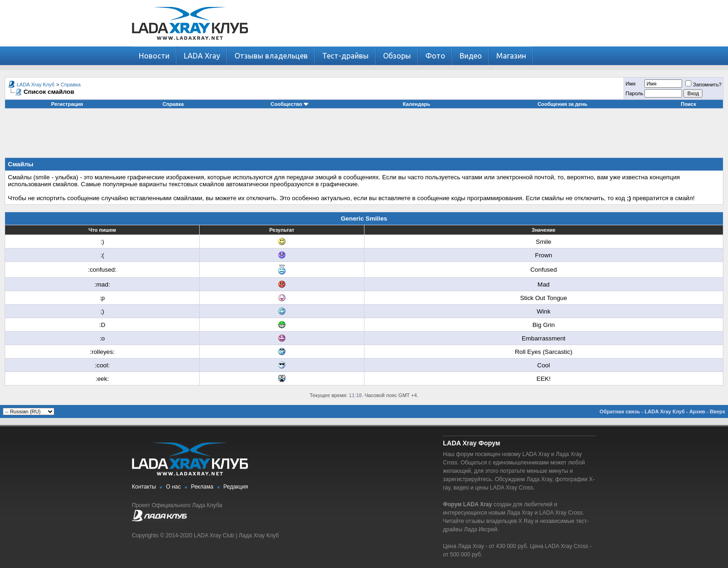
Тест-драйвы (345, 56)
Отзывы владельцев (271, 56)
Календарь (416, 104)
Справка (71, 85)
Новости (154, 56)
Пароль (634, 93)
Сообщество (290, 104)
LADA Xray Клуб (36, 85)
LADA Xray (202, 56)
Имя (630, 84)
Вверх (718, 411)
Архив (697, 411)
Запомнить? (703, 85)
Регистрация (67, 104)
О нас (174, 487)
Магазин (511, 56)
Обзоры (397, 56)
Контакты (144, 487)
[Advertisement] (364, 137)
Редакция (236, 487)
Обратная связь (620, 411)
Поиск (688, 104)
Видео (471, 56)
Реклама (202, 487)
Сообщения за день (562, 104)
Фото (435, 56)
